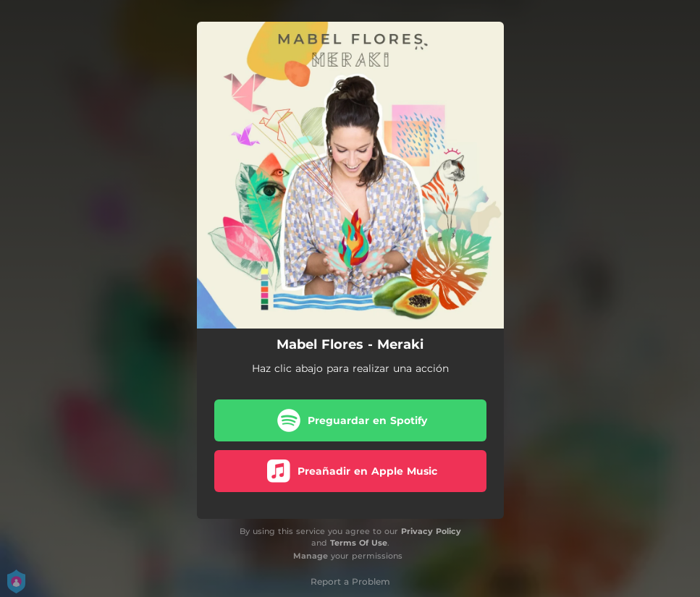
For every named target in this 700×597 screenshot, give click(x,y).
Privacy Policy (431, 531)
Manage (311, 556)
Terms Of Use (359, 543)
